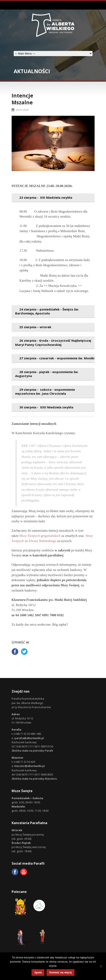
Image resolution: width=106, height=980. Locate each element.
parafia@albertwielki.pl (29, 738)
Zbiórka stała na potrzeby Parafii (32, 751)
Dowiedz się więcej (60, 973)
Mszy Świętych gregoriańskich (40, 536)
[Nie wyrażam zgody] (101, 966)
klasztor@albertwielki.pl (30, 766)
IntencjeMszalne (22, 99)
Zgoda (38, 973)
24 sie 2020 (22, 110)
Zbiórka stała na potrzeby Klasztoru (34, 779)
